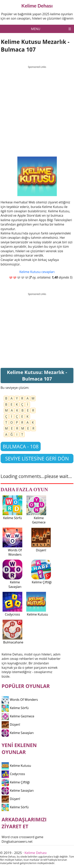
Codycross (13, 774)
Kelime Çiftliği (16, 782)
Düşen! (11, 724)
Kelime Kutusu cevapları (37, 272)
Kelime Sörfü (15, 708)
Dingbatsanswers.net (17, 842)
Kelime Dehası (37, 6)
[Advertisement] (37, 107)
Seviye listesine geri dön (37, 458)
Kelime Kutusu (16, 766)
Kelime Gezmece (18, 716)
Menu (36, 29)
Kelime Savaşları (18, 733)
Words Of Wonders (20, 700)
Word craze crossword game (22, 837)
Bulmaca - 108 (21, 446)
